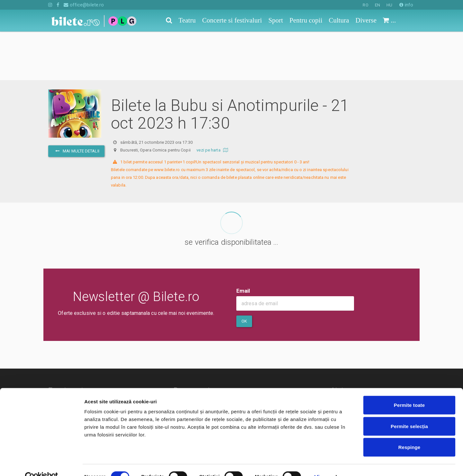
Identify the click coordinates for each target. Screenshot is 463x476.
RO (365, 5)
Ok (244, 273)
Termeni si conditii (195, 368)
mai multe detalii (76, 102)
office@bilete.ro (84, 5)
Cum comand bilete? (363, 362)
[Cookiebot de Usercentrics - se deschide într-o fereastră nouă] (42, 463)
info (406, 5)
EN (377, 5)
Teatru (55, 359)
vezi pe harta (213, 101)
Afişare (322, 463)
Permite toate (409, 392)
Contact (184, 359)
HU (389, 5)
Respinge (409, 434)
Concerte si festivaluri (73, 368)
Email (243, 242)
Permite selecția (409, 413)
